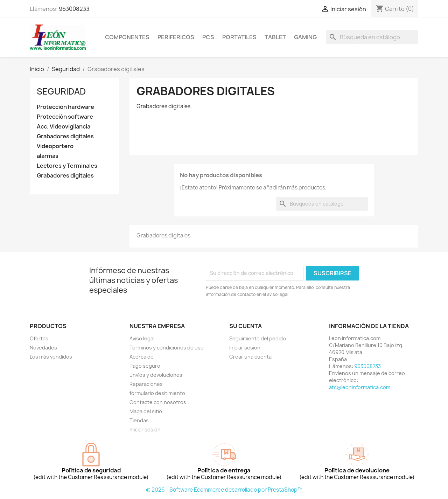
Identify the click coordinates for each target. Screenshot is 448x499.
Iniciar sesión (145, 429)
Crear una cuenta (250, 357)
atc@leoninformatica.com (360, 387)
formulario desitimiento (157, 393)
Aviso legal (142, 338)
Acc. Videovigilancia (64, 127)
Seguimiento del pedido (258, 338)
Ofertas (39, 338)
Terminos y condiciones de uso (167, 348)
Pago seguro (145, 366)
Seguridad (61, 91)
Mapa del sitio (146, 411)
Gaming (305, 37)
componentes (127, 37)
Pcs (208, 37)
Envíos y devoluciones (156, 375)
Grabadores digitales (65, 136)
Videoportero (55, 146)
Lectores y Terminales (67, 166)
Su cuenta (246, 326)
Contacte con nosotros (158, 402)
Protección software (65, 117)
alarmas (48, 156)
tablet (275, 37)
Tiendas (139, 420)
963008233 (74, 9)
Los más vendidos (51, 357)
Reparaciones (146, 384)
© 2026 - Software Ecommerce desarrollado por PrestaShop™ (224, 490)
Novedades (43, 348)
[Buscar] (372, 37)
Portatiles (239, 37)
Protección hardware (65, 107)
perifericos (176, 37)
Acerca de (142, 357)
